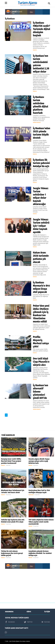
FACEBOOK (10, 622)
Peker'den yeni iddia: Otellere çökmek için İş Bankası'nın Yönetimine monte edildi (41, 314)
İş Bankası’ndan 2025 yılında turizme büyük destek (42, 133)
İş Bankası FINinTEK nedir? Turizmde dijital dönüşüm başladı (42, 29)
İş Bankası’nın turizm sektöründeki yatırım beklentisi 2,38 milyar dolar (41, 64)
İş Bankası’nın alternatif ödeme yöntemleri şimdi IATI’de (41, 392)
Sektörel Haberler (37, 123)
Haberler (35, 50)
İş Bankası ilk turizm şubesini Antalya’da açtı (41, 163)
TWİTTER (28, 622)
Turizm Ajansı (16, 641)
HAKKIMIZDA (9, 612)
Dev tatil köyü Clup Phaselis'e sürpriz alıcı (41, 362)
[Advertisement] (27, 587)
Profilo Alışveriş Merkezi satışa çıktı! (41, 342)
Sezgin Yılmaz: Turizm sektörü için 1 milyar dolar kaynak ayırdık (41, 226)
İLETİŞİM (47, 612)
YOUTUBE (46, 622)
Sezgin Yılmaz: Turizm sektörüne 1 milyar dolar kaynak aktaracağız (41, 196)
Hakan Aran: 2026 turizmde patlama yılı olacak (41, 257)
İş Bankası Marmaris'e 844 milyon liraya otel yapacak (41, 287)
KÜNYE (29, 612)
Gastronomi (31, 495)
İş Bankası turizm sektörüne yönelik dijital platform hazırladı (41, 105)
